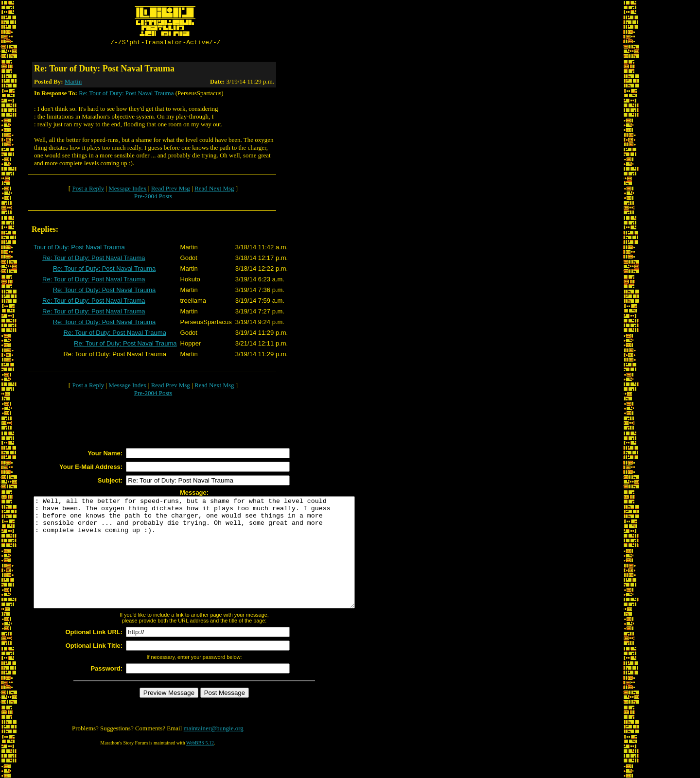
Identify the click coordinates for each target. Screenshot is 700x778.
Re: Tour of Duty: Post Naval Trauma (126, 95)
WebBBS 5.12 (200, 766)
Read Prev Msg (171, 190)
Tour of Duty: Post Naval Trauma (79, 249)
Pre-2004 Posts (153, 198)
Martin (73, 83)
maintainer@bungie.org (214, 752)
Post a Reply (88, 190)
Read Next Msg (214, 190)
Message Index (127, 190)
